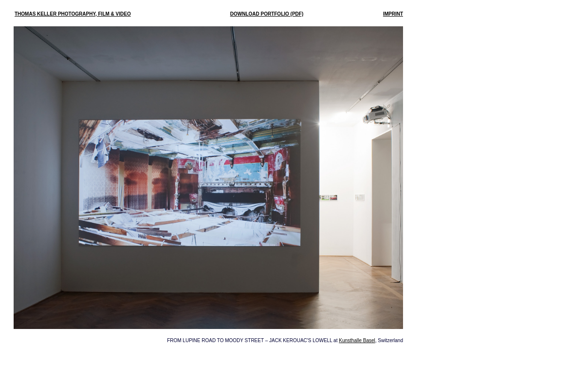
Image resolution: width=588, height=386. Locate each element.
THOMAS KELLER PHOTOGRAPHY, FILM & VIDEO (73, 14)
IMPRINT (393, 14)
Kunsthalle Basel (357, 340)
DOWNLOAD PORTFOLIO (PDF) (267, 14)
